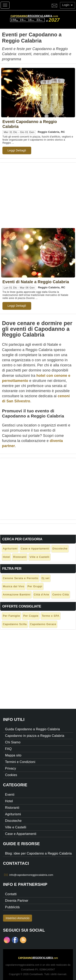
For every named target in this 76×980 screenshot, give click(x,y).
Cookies (11, 775)
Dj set (45, 578)
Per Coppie (31, 616)
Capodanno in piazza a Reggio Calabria (35, 736)
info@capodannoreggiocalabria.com (31, 875)
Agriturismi (10, 549)
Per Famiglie (11, 616)
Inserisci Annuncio (18, 918)
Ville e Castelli (39, 557)
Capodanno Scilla (15, 624)
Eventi (10, 795)
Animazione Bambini (17, 595)
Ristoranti (20, 557)
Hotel (6, 557)
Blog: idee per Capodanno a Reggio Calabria (38, 853)
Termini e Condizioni (20, 762)
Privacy (11, 768)
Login (67, 5)
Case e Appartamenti (35, 549)
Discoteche (60, 549)
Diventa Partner (17, 901)
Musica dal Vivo (14, 586)
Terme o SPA (51, 616)
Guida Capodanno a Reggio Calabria (33, 729)
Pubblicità (12, 907)
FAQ (8, 749)
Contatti (11, 894)
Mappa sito (13, 755)
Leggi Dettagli (17, 150)
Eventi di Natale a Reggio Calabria (36, 282)
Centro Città (60, 595)
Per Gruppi (35, 586)
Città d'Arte (42, 595)
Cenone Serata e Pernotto (21, 578)
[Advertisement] (38, 191)
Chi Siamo (13, 742)
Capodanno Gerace (43, 624)
